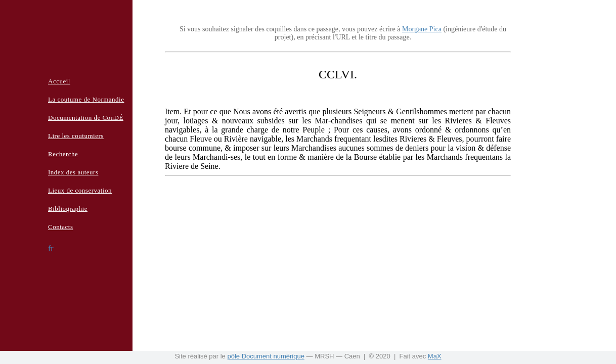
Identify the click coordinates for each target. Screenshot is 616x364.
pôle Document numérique (266, 356)
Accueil (59, 81)
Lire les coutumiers (76, 136)
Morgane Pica (422, 29)
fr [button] (51, 248)
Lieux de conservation (80, 190)
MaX (435, 356)
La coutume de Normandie (86, 99)
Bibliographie (68, 209)
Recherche (63, 154)
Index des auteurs (73, 172)
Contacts (61, 227)
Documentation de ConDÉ (86, 118)
